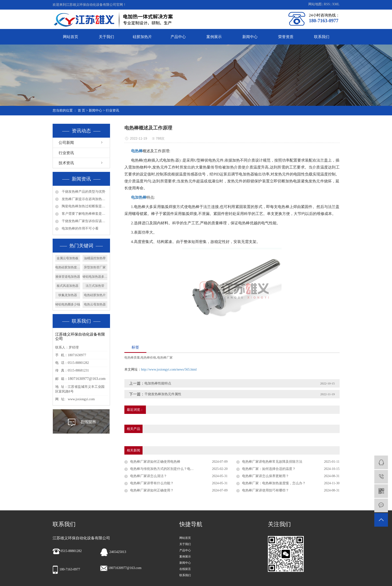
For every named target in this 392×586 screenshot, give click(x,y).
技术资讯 (66, 163)
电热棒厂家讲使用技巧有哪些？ (265, 490)
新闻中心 (250, 37)
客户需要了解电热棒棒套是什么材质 (84, 214)
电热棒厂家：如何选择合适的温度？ (269, 469)
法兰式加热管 (95, 286)
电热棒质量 (132, 358)
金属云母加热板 (68, 258)
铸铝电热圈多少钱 (68, 304)
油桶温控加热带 (95, 258)
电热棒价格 (148, 358)
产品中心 (178, 37)
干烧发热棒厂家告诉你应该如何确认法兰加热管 (84, 221)
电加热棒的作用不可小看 (80, 228)
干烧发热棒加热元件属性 (163, 394)
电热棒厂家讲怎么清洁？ (149, 476)
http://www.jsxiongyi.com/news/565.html (169, 369)
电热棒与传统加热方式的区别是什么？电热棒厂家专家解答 (174, 469)
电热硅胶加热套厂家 (68, 267)
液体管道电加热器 (68, 277)
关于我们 (106, 37)
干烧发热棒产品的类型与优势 (83, 192)
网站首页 (71, 37)
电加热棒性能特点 (158, 383)
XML (336, 4)
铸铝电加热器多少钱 (95, 277)
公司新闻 (66, 143)
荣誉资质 (286, 37)
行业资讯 (112, 110)
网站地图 (315, 4)
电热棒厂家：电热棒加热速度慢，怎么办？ (274, 483)
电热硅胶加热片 (95, 295)
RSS (327, 4)
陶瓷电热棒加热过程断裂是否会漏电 (84, 206)
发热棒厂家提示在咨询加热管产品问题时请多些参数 (84, 199)
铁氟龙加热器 (68, 295)
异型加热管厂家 (95, 267)
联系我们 (322, 37)
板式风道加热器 (68, 286)
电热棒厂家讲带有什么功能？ (152, 483)
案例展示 (214, 37)
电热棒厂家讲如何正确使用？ (152, 490)
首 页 (82, 110)
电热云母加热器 (95, 304)
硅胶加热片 (142, 37)
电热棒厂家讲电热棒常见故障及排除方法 (272, 462)
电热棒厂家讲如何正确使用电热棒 (155, 462)
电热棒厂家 (165, 358)
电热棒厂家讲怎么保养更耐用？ (265, 476)
